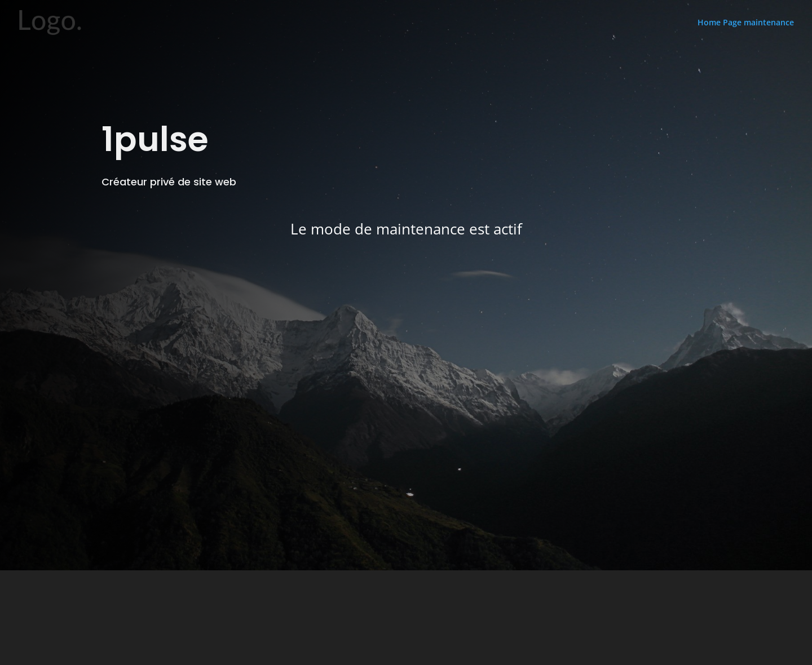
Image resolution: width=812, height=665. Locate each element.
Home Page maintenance (746, 23)
